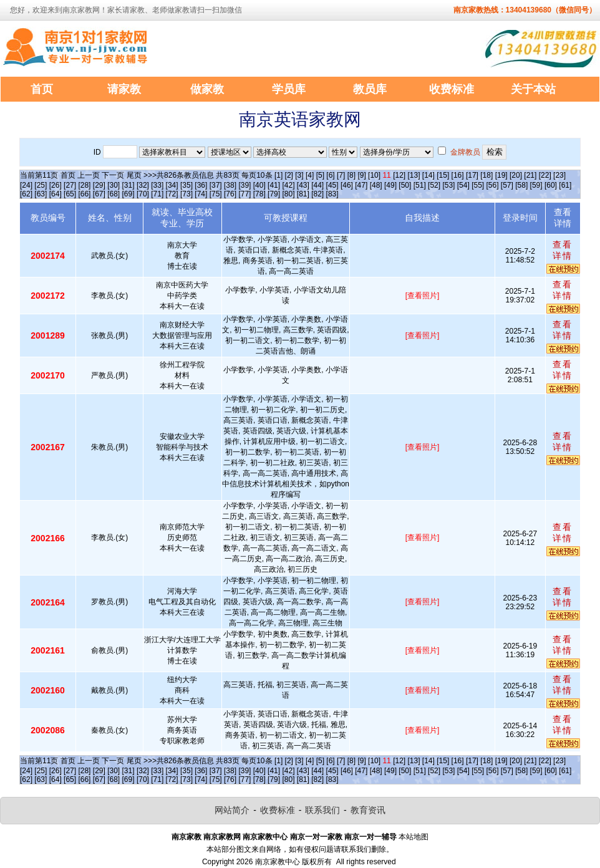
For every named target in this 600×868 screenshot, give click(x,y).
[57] (507, 185)
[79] (274, 194)
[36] (201, 185)
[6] (330, 175)
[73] (186, 194)
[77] (244, 194)
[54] (463, 185)
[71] (157, 194)
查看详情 (563, 250)
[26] (56, 185)
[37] (216, 185)
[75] (216, 194)
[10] (374, 175)
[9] (361, 175)
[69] (128, 194)
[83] (332, 194)
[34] (172, 185)
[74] (201, 194)
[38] (230, 185)
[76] (230, 194)
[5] (320, 175)
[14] (428, 175)
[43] (303, 185)
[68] (114, 194)
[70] (143, 194)
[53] (448, 185)
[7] (341, 175)
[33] (157, 185)
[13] (414, 175)
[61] (565, 185)
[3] (299, 175)
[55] (478, 185)
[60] (551, 185)
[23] (559, 175)
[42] (288, 185)
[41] (274, 185)
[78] (259, 194)
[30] (114, 185)
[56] (493, 185)
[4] (310, 175)
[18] (486, 175)
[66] (84, 194)
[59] (536, 185)
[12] (399, 175)
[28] (84, 185)
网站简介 (232, 810)
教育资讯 (368, 810)
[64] (56, 194)
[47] (361, 185)
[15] (443, 175)
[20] (516, 175)
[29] (99, 185)
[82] (317, 194)
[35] (186, 185)
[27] (70, 185)
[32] (143, 185)
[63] (41, 194)
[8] (351, 175)
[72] (172, 194)
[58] (521, 185)
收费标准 (278, 810)
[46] (347, 185)
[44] (317, 185)
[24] (26, 185)
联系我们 (322, 810)
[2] (289, 175)
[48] (376, 185)
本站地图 (414, 837)
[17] (472, 175)
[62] (26, 194)
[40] (259, 185)
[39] (244, 185)
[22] (545, 175)
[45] (332, 185)
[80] (288, 194)
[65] (70, 194)
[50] (405, 185)
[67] (99, 194)
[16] (458, 175)
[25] (41, 185)
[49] (390, 185)
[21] (530, 175)
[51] (420, 185)
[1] (278, 175)
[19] (501, 175)
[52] (434, 185)
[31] (128, 185)
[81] (303, 194)
